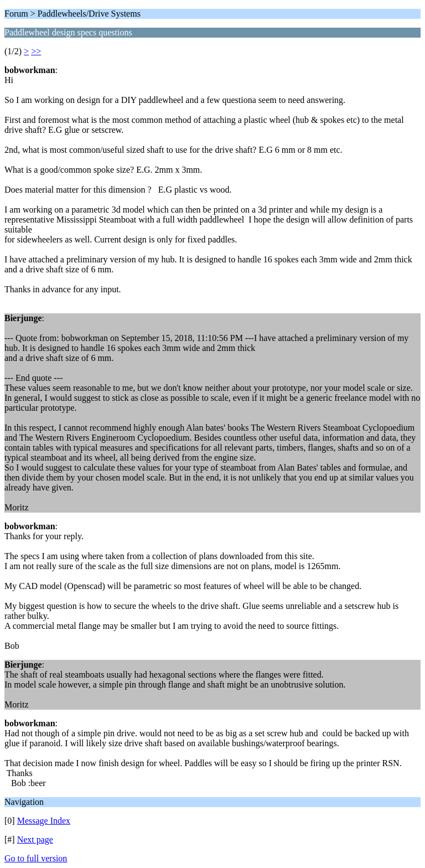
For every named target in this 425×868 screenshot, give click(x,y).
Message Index (44, 821)
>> (36, 51)
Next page (35, 839)
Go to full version (36, 858)
